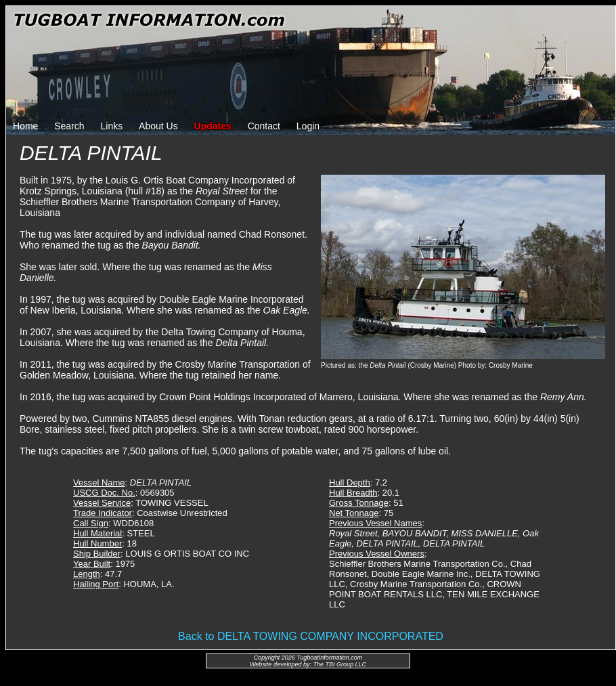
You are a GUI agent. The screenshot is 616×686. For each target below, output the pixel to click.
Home (25, 126)
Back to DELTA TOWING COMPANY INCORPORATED (311, 636)
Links (112, 126)
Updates (213, 126)
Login (308, 126)
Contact (264, 126)
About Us (158, 126)
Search (69, 126)
